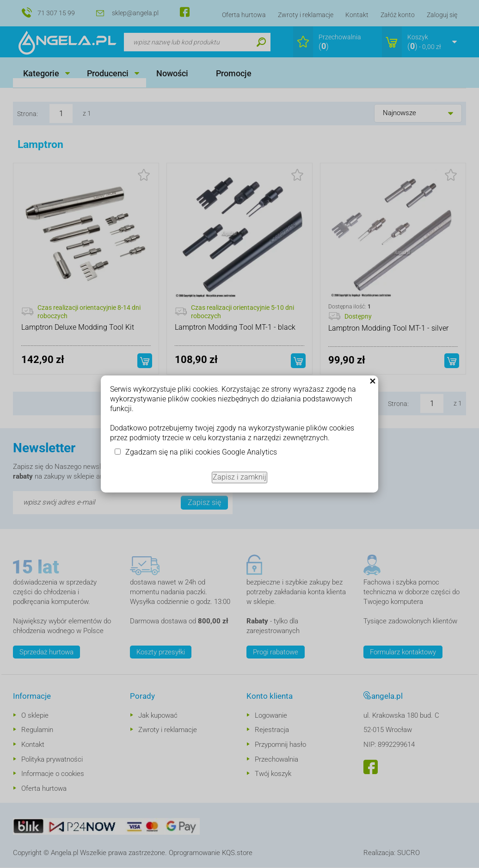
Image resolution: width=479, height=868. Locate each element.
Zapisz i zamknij (239, 477)
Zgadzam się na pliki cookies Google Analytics (201, 452)
